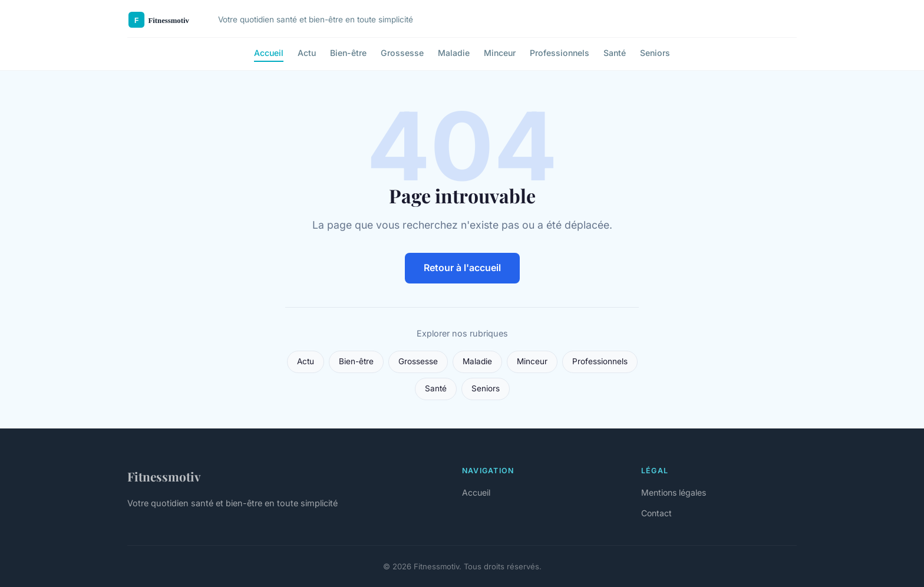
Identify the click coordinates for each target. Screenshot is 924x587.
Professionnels (560, 53)
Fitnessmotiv (164, 476)
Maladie (454, 53)
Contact (656, 513)
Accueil (269, 53)
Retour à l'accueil (462, 268)
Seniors (655, 53)
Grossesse (402, 53)
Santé (615, 53)
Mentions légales (674, 492)
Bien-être (348, 53)
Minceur (500, 53)
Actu (307, 53)
